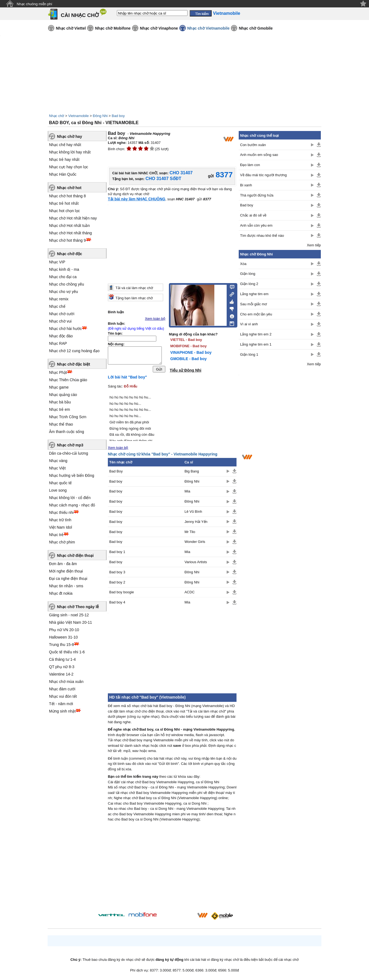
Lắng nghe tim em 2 (256, 334)
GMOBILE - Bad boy (188, 359)
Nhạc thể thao (61, 424)
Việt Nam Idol (60, 527)
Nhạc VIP (57, 262)
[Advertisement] (172, 870)
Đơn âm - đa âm (63, 564)
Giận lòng (248, 274)
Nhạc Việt (57, 468)
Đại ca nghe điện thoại (68, 579)
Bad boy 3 (117, 573)
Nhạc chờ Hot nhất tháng (70, 233)
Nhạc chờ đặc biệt (73, 364)
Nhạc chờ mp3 (70, 445)
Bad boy (118, 116)
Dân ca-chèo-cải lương (69, 453)
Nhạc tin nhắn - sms (66, 586)
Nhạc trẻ (56, 535)
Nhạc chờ (57, 116)
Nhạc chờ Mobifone (113, 28)
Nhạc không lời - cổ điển (70, 498)
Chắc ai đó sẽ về (253, 215)
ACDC (190, 593)
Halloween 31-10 (63, 637)
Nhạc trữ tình (60, 520)
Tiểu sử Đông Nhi (186, 370)
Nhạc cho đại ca (63, 277)
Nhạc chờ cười (62, 314)
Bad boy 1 (117, 553)
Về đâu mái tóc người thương (263, 175)
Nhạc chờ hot (69, 188)
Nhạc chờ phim (62, 542)
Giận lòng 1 (249, 354)
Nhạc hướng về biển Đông (72, 475)
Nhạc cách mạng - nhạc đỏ (72, 505)
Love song (58, 490)
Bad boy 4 (117, 604)
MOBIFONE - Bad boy (188, 346)
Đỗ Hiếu (131, 388)
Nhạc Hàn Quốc (63, 174)
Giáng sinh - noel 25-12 (69, 615)
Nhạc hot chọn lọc (64, 211)
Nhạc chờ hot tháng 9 (67, 240)
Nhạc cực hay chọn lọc (69, 167)
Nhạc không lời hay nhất (70, 152)
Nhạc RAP (58, 343)
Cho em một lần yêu (256, 314)
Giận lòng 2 (249, 284)
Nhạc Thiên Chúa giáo (68, 380)
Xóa (243, 264)
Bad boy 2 (117, 584)
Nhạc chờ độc (70, 254)
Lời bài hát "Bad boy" (127, 378)
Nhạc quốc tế (60, 483)
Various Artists (196, 563)
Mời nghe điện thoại (66, 571)
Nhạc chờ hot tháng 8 (67, 196)
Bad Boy (116, 473)
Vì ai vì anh (249, 324)
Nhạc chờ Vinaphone (159, 28)
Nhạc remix (59, 299)
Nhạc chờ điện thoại (75, 555)
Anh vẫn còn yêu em (256, 225)
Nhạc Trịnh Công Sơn (68, 417)
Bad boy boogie (122, 593)
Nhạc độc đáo (61, 336)
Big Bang (192, 473)
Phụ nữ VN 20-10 (64, 630)
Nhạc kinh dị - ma (64, 269)
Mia (187, 493)
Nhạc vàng (58, 461)
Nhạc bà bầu (60, 402)
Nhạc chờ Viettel (71, 28)
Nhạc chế (57, 306)
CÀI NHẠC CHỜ (80, 15)
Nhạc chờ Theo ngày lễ (78, 607)
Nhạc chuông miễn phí (34, 4)
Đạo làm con (250, 165)
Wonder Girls (195, 543)
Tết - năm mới (61, 704)
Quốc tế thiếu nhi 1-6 (67, 652)
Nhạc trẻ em (60, 409)
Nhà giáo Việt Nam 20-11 (70, 622)
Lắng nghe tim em (254, 294)
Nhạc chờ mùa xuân (66, 682)
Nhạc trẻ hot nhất (64, 203)
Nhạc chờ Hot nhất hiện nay (73, 218)
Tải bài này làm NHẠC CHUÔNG (137, 199)
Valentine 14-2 (61, 674)
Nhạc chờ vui (60, 321)
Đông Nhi (100, 116)
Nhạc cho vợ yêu (64, 292)
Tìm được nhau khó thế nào (262, 236)
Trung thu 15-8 (61, 645)
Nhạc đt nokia (61, 593)
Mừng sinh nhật (62, 711)
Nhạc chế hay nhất (65, 145)
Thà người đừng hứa (257, 195)
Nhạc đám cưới (62, 689)
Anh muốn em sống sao (259, 155)
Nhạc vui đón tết (63, 696)
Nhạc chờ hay (70, 136)
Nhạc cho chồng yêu (67, 284)
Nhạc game (59, 387)
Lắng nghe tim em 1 (256, 344)
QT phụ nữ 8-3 (62, 667)
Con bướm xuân (253, 145)
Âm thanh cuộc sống (67, 432)
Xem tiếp (314, 245)
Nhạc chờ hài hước (65, 329)
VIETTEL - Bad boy (186, 340)
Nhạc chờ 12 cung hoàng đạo (74, 351)
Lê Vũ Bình (193, 513)
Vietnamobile (78, 116)
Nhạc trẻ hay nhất (64, 159)
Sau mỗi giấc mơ (253, 304)
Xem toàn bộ (155, 319)
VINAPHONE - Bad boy (191, 352)
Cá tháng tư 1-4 (62, 659)
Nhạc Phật (58, 372)
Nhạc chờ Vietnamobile (208, 28)
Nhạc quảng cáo (63, 395)
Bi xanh (246, 185)
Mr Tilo (190, 533)
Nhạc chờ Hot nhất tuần (69, 226)
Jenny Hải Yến (196, 523)
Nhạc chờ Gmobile (256, 28)
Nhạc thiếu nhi (61, 512)
